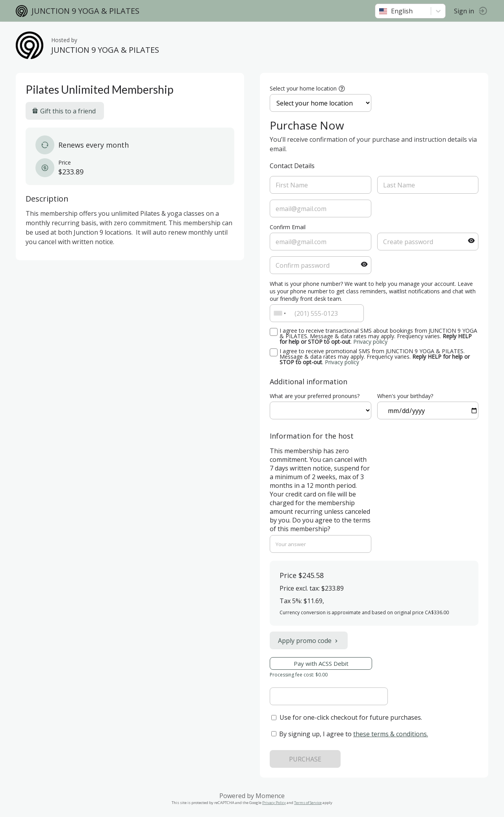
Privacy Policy (274, 803)
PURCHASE (305, 759)
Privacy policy (370, 342)
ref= (321, 410)
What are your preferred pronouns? (315, 396)
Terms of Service (308, 803)
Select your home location (303, 88)
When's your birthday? (405, 396)
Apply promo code (309, 641)
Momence (270, 796)
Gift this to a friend (64, 111)
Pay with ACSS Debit (321, 663)
